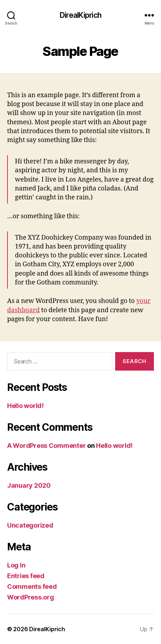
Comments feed (32, 587)
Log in (16, 565)
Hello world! (25, 406)
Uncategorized (30, 525)
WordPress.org (31, 597)
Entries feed (26, 576)
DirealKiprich (80, 15)
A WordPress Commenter (46, 446)
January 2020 (29, 485)
